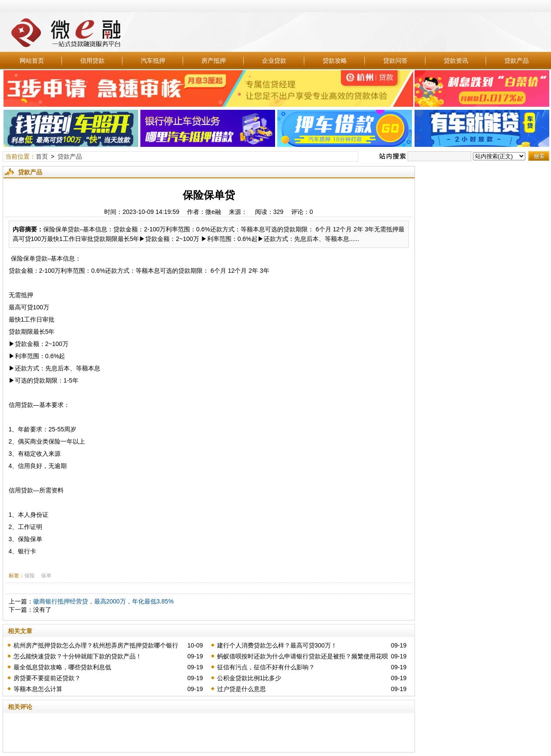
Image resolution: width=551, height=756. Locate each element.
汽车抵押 (153, 61)
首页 (42, 156)
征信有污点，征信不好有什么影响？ (266, 667)
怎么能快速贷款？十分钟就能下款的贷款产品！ (78, 656)
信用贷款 (92, 61)
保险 (30, 576)
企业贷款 (274, 61)
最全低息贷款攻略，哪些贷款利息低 (62, 667)
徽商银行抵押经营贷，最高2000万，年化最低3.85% (104, 601)
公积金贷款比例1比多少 (249, 678)
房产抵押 (214, 61)
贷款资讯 (456, 61)
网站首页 (32, 61)
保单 (46, 576)
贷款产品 (517, 61)
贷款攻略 (335, 61)
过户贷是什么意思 (241, 689)
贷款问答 (395, 61)
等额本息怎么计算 (38, 689)
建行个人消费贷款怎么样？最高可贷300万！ (277, 645)
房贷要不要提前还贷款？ (47, 678)
